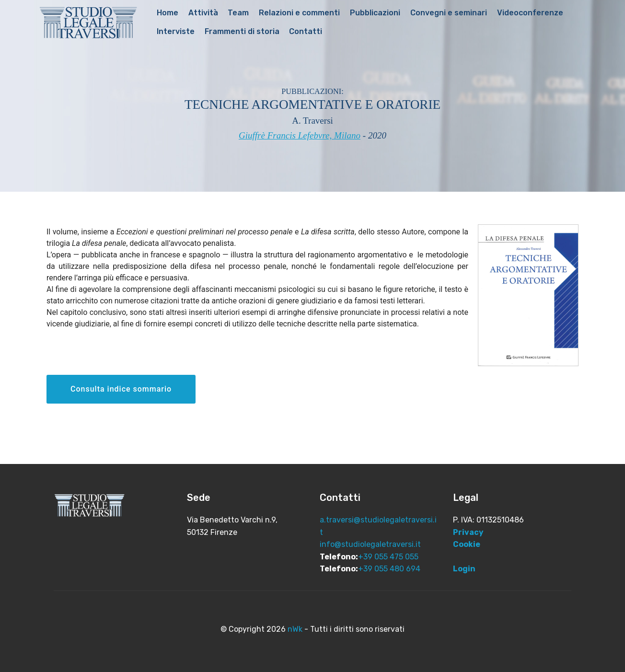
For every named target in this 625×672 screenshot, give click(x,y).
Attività (203, 13)
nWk (295, 629)
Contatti (306, 31)
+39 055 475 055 (388, 557)
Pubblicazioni (375, 13)
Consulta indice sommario (121, 389)
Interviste (176, 31)
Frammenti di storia (242, 31)
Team (238, 13)
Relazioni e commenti (299, 13)
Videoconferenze (530, 13)
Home (168, 13)
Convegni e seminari (449, 13)
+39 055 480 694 (389, 569)
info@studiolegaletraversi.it (370, 544)
